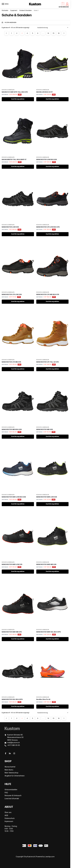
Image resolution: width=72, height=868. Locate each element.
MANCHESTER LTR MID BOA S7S (48, 294)
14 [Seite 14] (48, 33)
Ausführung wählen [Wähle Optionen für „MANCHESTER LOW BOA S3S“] (52, 167)
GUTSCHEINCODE (64, 7)
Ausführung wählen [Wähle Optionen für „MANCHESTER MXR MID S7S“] (18, 639)
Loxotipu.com (50, 857)
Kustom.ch (31, 857)
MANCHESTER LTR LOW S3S (12, 294)
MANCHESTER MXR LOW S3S (47, 497)
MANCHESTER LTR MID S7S (11, 362)
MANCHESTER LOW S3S (10, 227)
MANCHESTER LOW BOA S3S (47, 160)
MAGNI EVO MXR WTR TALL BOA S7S (15, 92)
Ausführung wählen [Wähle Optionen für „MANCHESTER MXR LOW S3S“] (52, 504)
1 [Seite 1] (11, 33)
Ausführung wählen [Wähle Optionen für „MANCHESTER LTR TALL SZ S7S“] (52, 369)
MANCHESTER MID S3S (45, 429)
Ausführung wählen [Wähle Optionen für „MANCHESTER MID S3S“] (52, 437)
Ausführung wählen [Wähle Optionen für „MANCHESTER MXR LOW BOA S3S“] (18, 504)
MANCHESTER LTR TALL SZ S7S (47, 362)
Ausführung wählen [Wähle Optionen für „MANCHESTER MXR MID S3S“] (52, 571)
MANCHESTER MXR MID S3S (46, 564)
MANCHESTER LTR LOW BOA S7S (48, 227)
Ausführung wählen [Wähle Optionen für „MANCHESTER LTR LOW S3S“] (18, 302)
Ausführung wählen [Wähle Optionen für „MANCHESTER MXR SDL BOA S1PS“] (52, 639)
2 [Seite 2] (17, 33)
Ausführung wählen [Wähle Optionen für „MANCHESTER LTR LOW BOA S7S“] (52, 234)
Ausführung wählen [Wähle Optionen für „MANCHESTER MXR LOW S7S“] (18, 571)
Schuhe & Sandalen (26, 11)
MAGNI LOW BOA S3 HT (44, 92)
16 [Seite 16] (59, 33)
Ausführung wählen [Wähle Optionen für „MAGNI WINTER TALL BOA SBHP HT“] (18, 167)
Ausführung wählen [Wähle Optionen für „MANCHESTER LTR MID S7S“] (18, 369)
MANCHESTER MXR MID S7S (12, 632)
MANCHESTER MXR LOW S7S (12, 564)
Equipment (14, 11)
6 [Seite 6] (38, 33)
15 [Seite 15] (53, 33)
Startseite (5, 11)
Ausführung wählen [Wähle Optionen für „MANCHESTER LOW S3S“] (18, 234)
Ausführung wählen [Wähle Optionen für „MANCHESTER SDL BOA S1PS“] (18, 706)
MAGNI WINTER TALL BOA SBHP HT (14, 160)
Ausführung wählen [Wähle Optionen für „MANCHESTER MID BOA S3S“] (18, 437)
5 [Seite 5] (33, 33)
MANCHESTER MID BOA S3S (12, 429)
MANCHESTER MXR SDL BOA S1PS (49, 632)
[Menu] (5, 4)
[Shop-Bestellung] (53, 28)
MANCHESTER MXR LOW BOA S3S (14, 497)
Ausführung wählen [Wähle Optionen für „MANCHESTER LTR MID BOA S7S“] (52, 302)
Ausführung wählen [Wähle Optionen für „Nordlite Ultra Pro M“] (52, 706)
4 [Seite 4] (27, 33)
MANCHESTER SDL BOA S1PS (12, 699)
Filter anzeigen (9, 22)
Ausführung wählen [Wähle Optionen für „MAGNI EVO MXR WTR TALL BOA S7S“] (18, 99)
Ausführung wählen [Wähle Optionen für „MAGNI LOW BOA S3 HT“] (52, 99)
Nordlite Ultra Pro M (43, 699)
